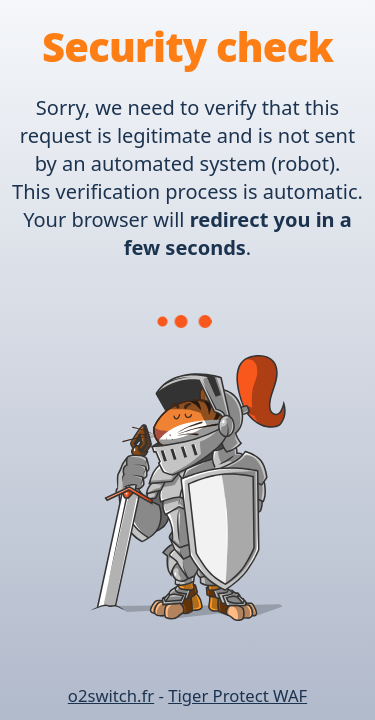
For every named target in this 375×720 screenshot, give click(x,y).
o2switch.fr (111, 695)
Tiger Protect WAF (237, 695)
